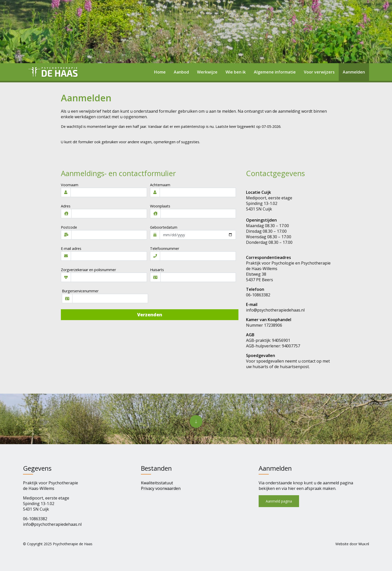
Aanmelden (354, 72)
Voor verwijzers (319, 72)
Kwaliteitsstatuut (157, 483)
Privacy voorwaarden (161, 488)
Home (160, 72)
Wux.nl (364, 544)
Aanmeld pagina (279, 501)
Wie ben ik (236, 72)
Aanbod (181, 72)
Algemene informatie (275, 72)
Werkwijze (207, 72)
